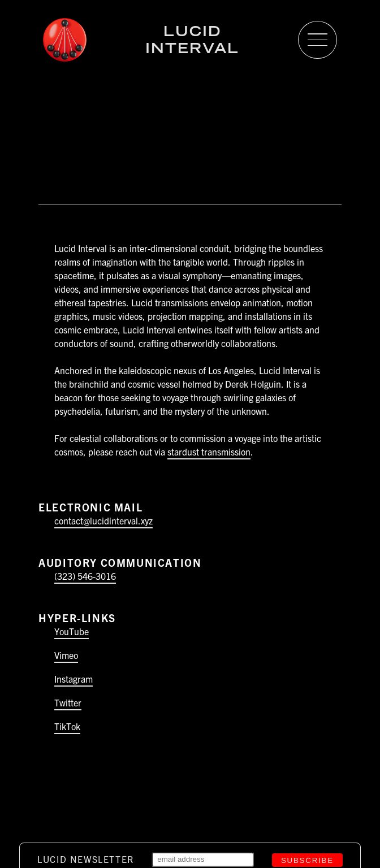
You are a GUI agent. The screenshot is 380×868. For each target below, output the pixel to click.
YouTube (72, 631)
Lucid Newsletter (86, 859)
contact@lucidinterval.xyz (103, 520)
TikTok (67, 726)
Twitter (68, 702)
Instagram (74, 679)
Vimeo (66, 655)
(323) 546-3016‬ (85, 576)
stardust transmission (209, 452)
